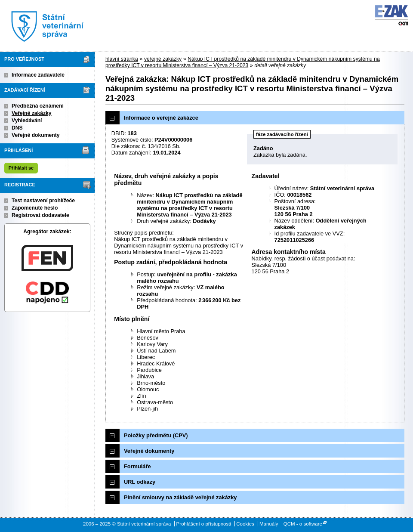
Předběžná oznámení (38, 106)
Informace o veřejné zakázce (161, 118)
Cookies (245, 524)
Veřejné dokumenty (35, 135)
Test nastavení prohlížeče (43, 201)
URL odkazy (140, 482)
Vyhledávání (27, 121)
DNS (17, 128)
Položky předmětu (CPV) (156, 435)
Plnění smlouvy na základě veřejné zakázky (180, 497)
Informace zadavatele (38, 75)
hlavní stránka (122, 59)
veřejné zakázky (163, 59)
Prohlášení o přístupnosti (204, 524)
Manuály (269, 524)
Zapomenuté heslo (35, 208)
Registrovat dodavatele (40, 215)
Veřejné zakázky (32, 113)
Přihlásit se (21, 168)
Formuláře (137, 466)
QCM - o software (303, 524)
